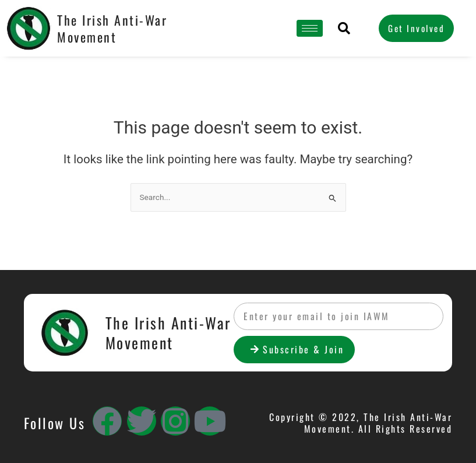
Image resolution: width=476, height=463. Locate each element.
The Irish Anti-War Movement (112, 28)
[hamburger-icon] (310, 28)
